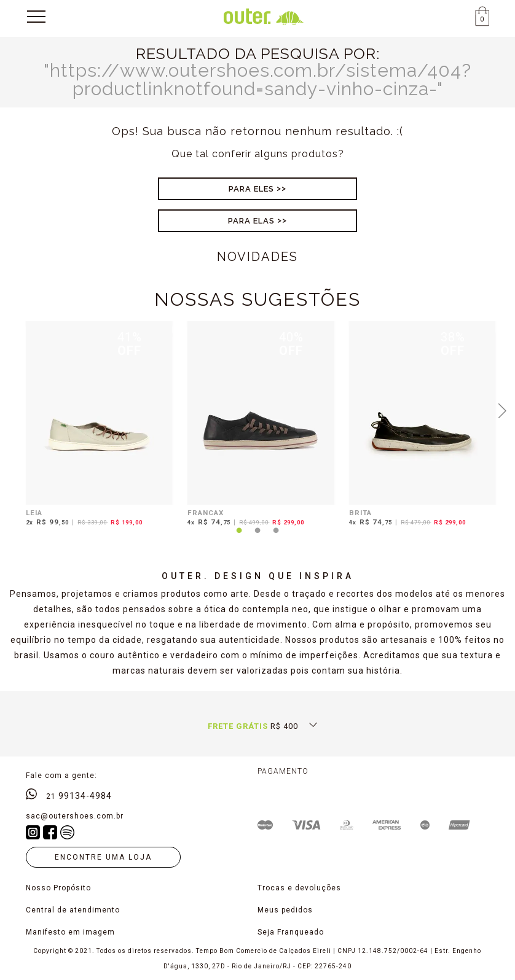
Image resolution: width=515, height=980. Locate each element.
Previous (12, 410)
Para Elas (251, 221)
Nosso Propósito (58, 888)
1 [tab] (239, 538)
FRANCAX (206, 513)
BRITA (360, 513)
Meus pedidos (285, 910)
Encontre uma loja (103, 857)
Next (503, 410)
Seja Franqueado (291, 932)
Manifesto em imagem (70, 932)
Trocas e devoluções (299, 888)
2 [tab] (257, 538)
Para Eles (251, 189)
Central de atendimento (73, 910)
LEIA (34, 513)
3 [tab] (276, 538)
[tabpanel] (96, 426)
